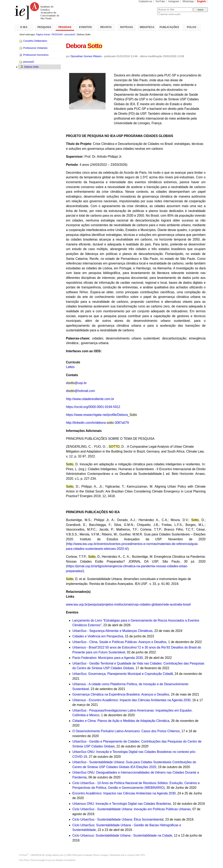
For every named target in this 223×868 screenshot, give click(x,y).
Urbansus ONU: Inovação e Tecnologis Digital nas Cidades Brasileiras (122, 804)
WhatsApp (188, 1)
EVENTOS (85, 27)
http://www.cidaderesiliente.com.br (90, 399)
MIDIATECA (147, 27)
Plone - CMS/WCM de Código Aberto (40, 855)
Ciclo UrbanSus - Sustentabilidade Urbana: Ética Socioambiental (118, 819)
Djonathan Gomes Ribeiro (86, 56)
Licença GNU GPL (136, 855)
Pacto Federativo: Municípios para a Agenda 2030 (108, 658)
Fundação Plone (91, 855)
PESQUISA (44, 27)
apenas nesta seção (170, 14)
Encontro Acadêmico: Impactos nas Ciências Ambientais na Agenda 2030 (124, 793)
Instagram (174, 1)
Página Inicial (43, 34)
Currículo (73, 362)
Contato (72, 375)
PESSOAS (65, 27)
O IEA (24, 27)
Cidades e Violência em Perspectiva (98, 636)
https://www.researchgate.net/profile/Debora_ (101, 415)
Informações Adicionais (84, 431)
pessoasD (70, 34)
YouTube (160, 1)
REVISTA (106, 27)
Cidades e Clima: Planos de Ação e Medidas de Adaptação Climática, (121, 721)
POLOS (191, 27)
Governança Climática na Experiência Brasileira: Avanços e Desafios (121, 694)
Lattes (70, 367)
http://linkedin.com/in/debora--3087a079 (97, 423)
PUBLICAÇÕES (169, 27)
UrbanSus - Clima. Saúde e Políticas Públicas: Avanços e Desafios (119, 642)
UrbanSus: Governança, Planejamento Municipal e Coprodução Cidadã (123, 674)
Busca (147, 7)
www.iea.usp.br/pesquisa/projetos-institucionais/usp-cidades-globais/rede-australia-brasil (128, 604)
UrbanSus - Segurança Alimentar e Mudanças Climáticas (113, 631)
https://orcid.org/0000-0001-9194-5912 (93, 407)
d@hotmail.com (80, 391)
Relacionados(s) (78, 592)
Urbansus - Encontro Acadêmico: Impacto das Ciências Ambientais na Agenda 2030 (132, 700)
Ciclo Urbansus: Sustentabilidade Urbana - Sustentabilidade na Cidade (122, 835)
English (202, 1)
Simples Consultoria (65, 860)
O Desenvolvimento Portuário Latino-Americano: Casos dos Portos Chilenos (126, 731)
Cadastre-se (145, 1)
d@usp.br (76, 383)
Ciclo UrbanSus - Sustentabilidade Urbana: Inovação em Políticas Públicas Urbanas (132, 809)
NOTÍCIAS (126, 27)
